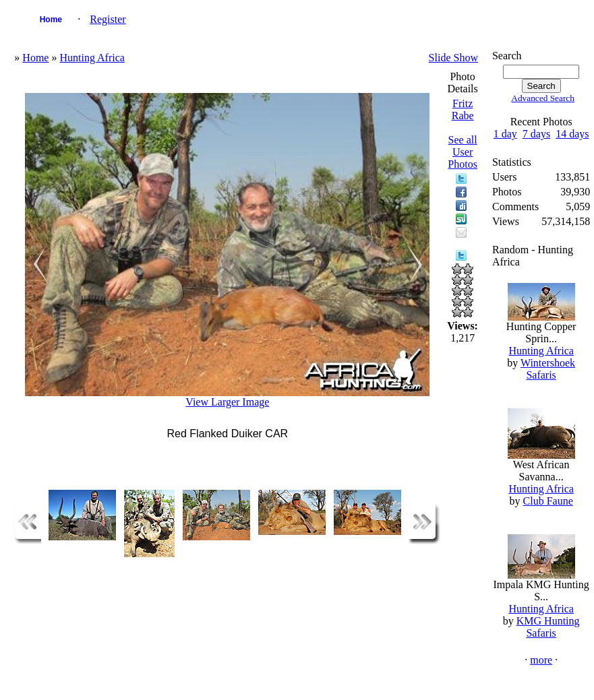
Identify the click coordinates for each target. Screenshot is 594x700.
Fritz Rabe (463, 109)
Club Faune (548, 501)
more (541, 660)
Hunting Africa (92, 58)
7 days (536, 134)
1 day (505, 134)
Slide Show (453, 58)
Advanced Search (543, 98)
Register (108, 19)
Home (51, 20)
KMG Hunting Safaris (548, 627)
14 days (572, 134)
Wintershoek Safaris (548, 369)
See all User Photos (463, 152)
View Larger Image (227, 402)
